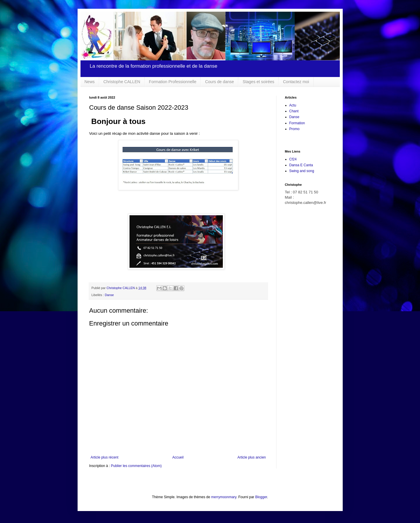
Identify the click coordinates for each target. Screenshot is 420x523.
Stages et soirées (258, 82)
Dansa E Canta (301, 165)
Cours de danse (219, 82)
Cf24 (293, 159)
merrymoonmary (224, 497)
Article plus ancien (252, 457)
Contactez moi (296, 82)
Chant (294, 111)
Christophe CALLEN (122, 82)
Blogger (261, 497)
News (90, 82)
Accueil (178, 457)
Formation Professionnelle (173, 82)
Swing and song (302, 171)
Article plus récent (105, 457)
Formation (297, 123)
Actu (293, 105)
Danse (109, 295)
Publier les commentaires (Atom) (136, 466)
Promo (294, 129)
